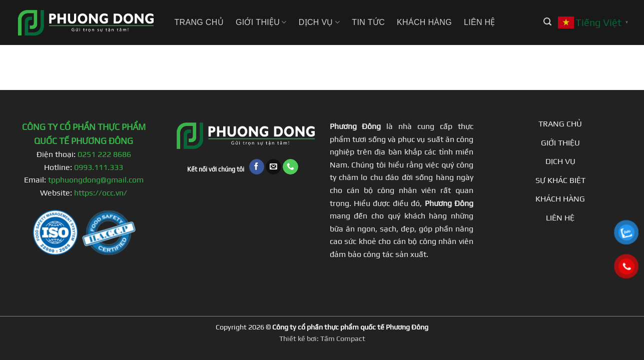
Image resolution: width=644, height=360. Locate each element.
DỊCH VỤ (560, 161)
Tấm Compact (343, 338)
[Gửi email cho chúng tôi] (273, 167)
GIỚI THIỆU (560, 143)
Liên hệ (480, 22)
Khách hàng (424, 22)
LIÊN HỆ (560, 218)
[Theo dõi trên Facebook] (257, 167)
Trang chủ (199, 22)
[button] (547, 22)
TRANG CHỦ (560, 124)
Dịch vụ (319, 22)
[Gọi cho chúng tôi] (290, 167)
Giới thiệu (261, 22)
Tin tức (368, 22)
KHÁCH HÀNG (560, 199)
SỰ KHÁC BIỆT (560, 180)
